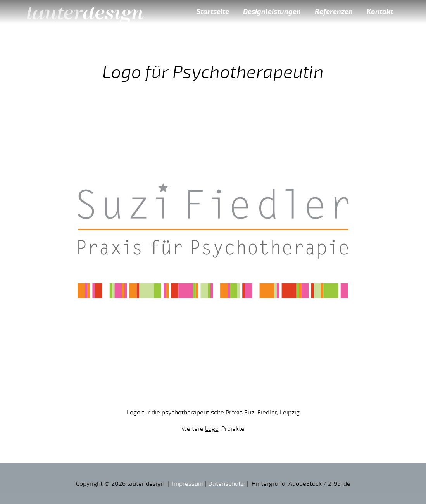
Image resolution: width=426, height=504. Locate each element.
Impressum (188, 483)
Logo (212, 428)
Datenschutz (226, 483)
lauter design (85, 12)
